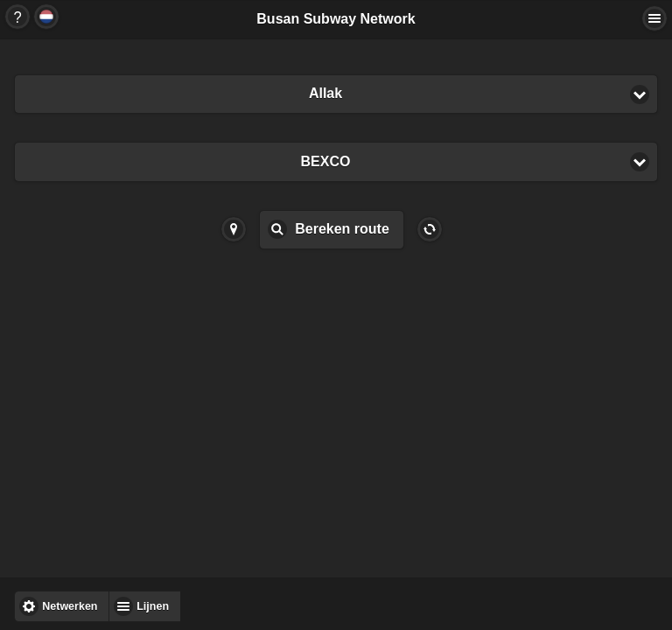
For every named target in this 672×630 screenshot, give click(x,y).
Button (17, 17)
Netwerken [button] (70, 606)
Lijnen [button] (153, 606)
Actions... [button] (654, 18)
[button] (336, 94)
